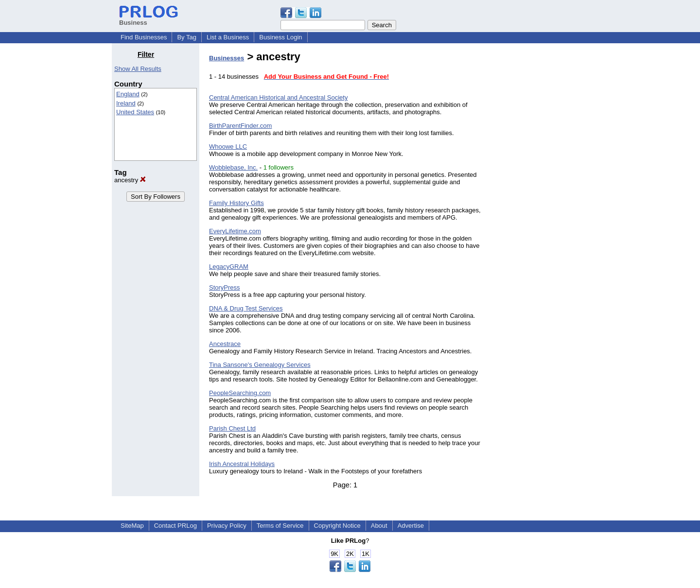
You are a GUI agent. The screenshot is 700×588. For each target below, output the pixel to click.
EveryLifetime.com (235, 231)
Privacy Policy (227, 526)
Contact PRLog (175, 526)
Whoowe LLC (228, 147)
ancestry (130, 180)
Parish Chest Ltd (232, 428)
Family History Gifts (236, 203)
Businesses (227, 58)
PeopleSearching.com (240, 393)
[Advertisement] (539, 196)
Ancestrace (225, 344)
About (379, 526)
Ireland (126, 103)
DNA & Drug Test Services (246, 308)
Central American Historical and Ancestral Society (278, 97)
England (128, 94)
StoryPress (225, 287)
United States (135, 112)
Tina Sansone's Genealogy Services (260, 365)
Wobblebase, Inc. (233, 167)
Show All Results (138, 69)
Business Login (280, 37)
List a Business (228, 37)
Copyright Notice (337, 526)
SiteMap (132, 526)
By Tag (187, 37)
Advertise (411, 526)
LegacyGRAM (229, 267)
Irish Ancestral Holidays (242, 464)
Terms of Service (280, 526)
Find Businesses (144, 37)
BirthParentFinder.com (240, 126)
